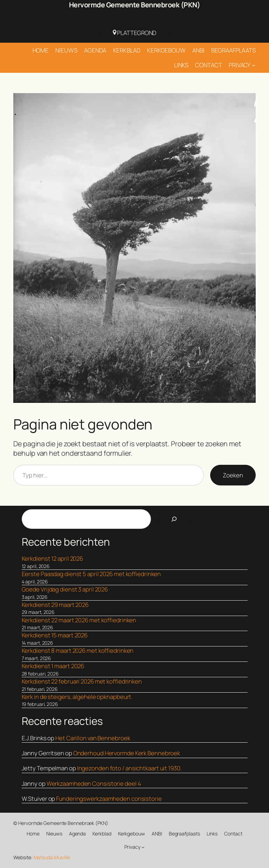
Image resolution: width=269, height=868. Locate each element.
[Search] (174, 519)
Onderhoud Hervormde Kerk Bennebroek (127, 753)
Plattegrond (135, 33)
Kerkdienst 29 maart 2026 (55, 605)
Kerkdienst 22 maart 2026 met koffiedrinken (79, 620)
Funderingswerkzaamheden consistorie (109, 799)
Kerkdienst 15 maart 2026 (55, 635)
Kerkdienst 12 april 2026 (53, 558)
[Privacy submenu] (254, 65)
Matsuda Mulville (52, 857)
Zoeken (233, 475)
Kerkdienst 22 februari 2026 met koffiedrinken (82, 681)
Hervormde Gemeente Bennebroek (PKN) (135, 5)
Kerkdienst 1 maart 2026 (53, 666)
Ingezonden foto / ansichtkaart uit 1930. (129, 768)
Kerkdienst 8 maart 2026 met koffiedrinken (78, 650)
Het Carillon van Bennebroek (93, 738)
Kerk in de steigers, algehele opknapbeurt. (77, 697)
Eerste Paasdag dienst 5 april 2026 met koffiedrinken (91, 574)
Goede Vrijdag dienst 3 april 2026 (65, 589)
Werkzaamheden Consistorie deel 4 (94, 783)
